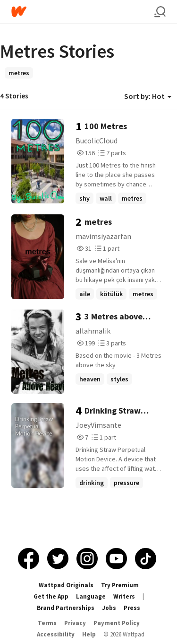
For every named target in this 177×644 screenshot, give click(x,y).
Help (89, 634)
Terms (47, 623)
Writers (124, 596)
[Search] (160, 12)
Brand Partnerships (66, 608)
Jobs (109, 608)
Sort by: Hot (148, 96)
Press (132, 608)
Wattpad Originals (66, 585)
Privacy (75, 623)
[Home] (83, 12)
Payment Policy (117, 623)
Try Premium (120, 585)
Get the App (51, 596)
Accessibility (56, 634)
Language (91, 596)
